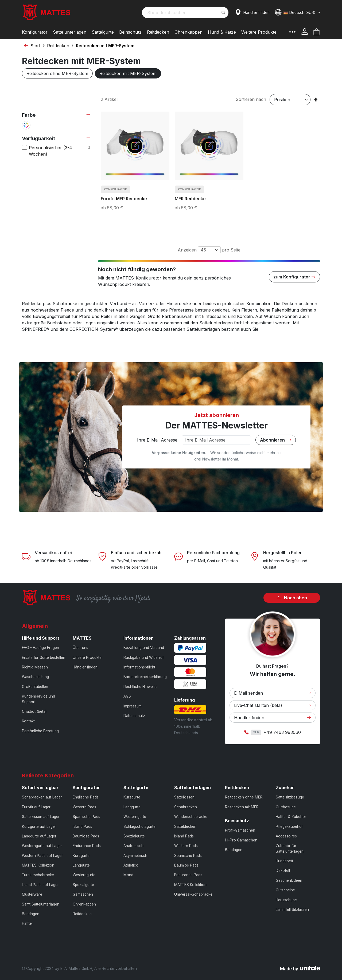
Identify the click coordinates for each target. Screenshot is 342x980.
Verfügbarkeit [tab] (38, 138)
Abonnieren (276, 440)
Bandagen (31, 914)
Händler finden (85, 667)
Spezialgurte (83, 885)
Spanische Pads (86, 817)
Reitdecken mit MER (242, 807)
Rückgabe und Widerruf (144, 658)
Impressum (133, 706)
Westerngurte (84, 875)
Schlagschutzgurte (139, 826)
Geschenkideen (289, 880)
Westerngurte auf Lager (42, 846)
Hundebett (284, 861)
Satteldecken (185, 826)
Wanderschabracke (191, 817)
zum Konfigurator (294, 277)
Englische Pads (86, 797)
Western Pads (84, 807)
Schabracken (186, 807)
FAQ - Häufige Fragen (40, 648)
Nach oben (292, 598)
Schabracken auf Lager (42, 797)
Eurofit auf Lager (36, 807)
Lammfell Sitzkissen (292, 910)
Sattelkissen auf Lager (41, 817)
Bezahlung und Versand (144, 648)
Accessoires (286, 836)
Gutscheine (285, 890)
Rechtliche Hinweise (141, 687)
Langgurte (81, 865)
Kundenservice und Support (38, 699)
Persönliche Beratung (40, 731)
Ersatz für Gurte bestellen (44, 658)
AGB (127, 696)
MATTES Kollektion (38, 865)
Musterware (32, 894)
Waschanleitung (35, 677)
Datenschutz (134, 716)
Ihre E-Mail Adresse (157, 440)
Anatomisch (133, 846)
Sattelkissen (184, 797)
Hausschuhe (286, 900)
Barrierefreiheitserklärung (145, 677)
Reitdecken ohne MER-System (57, 73)
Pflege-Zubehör (289, 826)
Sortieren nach (251, 99)
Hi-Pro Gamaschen (241, 840)
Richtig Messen (35, 667)
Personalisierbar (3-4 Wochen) (60, 151)
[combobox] (185, 13)
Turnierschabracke (38, 875)
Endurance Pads (87, 846)
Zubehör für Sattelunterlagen (290, 848)
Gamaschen (83, 894)
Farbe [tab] (29, 115)
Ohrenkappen (84, 904)
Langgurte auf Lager (39, 836)
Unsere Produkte (87, 658)
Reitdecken (58, 46)
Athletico (131, 865)
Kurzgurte (81, 856)
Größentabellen (35, 687)
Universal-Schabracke (193, 894)
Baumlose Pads (86, 836)
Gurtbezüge (286, 807)
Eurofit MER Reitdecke (124, 199)
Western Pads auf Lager (42, 856)
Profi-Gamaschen (240, 830)
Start (35, 46)
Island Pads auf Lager (40, 885)
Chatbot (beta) (34, 711)
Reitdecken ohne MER (244, 797)
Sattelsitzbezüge (290, 797)
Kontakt (28, 721)
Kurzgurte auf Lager (39, 826)
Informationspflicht (139, 667)
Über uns (80, 648)
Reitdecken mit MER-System (128, 73)
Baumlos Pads (186, 865)
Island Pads (82, 826)
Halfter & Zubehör (291, 817)
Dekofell (283, 871)
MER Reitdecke (190, 199)
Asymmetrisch (135, 856)
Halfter (28, 923)
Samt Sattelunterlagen (41, 904)
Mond (128, 875)
